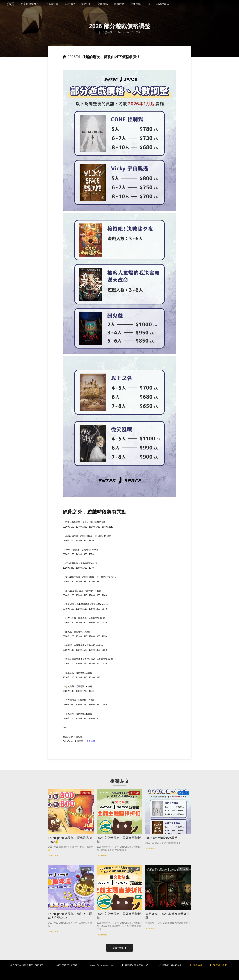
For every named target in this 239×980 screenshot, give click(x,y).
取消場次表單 (220, 965)
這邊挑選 (91, 741)
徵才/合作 (197, 965)
